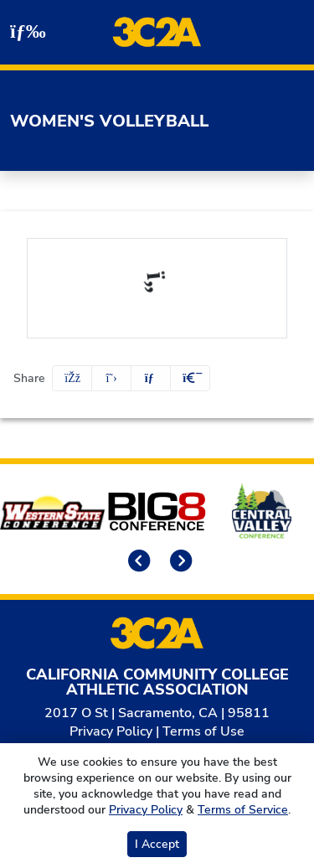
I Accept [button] (157, 844)
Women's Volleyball (109, 121)
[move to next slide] (178, 563)
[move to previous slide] (136, 563)
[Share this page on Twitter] (111, 378)
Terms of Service (243, 810)
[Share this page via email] (151, 378)
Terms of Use (203, 731)
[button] (190, 378)
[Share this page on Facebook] (72, 378)
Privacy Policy (111, 731)
